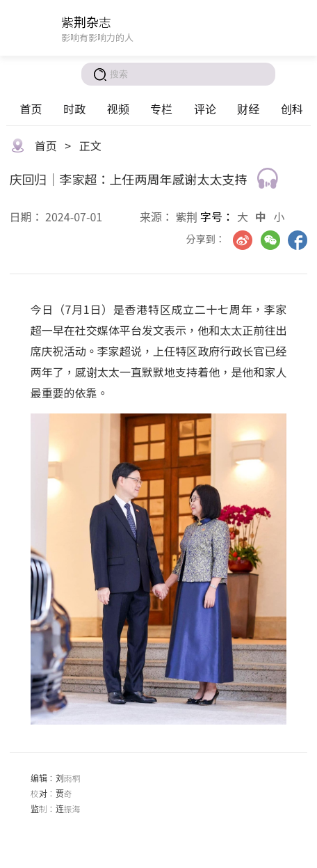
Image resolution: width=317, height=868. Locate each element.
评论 (205, 109)
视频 (118, 109)
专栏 (161, 109)
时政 (74, 109)
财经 (248, 109)
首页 (31, 109)
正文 (90, 145)
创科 (292, 109)
